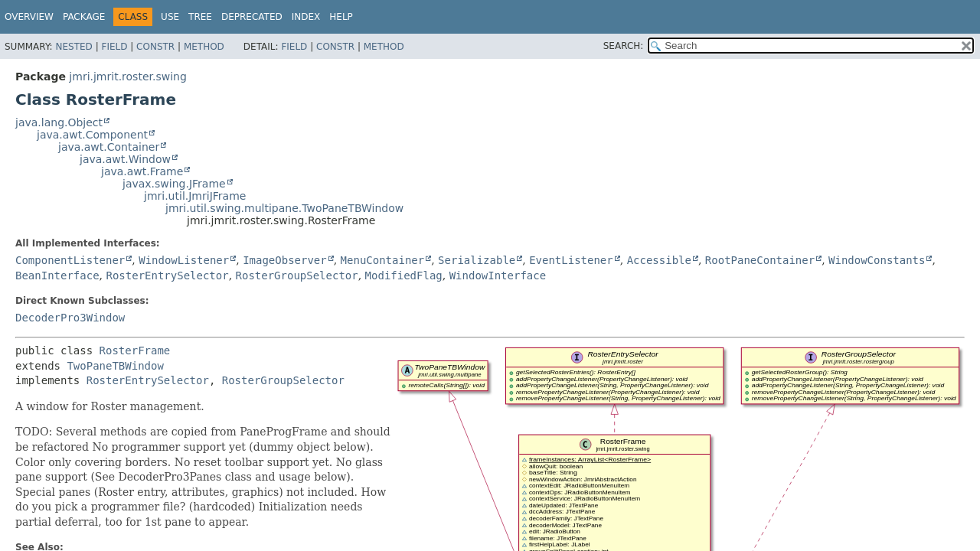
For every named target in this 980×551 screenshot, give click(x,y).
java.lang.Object (59, 122)
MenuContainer (383, 260)
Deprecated (252, 17)
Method (204, 47)
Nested (73, 47)
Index (306, 17)
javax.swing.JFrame (174, 184)
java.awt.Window (125, 159)
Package (84, 17)
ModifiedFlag (404, 275)
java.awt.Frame (142, 171)
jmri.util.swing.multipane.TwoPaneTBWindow (284, 208)
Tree (200, 17)
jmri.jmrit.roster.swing (127, 77)
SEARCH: (624, 46)
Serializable (477, 260)
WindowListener (184, 260)
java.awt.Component (92, 135)
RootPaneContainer (760, 260)
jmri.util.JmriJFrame (195, 196)
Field (114, 47)
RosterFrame (135, 350)
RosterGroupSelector (297, 275)
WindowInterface (498, 275)
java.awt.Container (109, 147)
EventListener (571, 260)
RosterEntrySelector (167, 275)
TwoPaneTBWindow (115, 366)
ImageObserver (285, 260)
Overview (29, 17)
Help (341, 17)
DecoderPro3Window (70, 318)
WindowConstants (877, 260)
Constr (155, 47)
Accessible (659, 260)
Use (170, 17)
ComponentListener (70, 260)
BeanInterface (57, 275)
